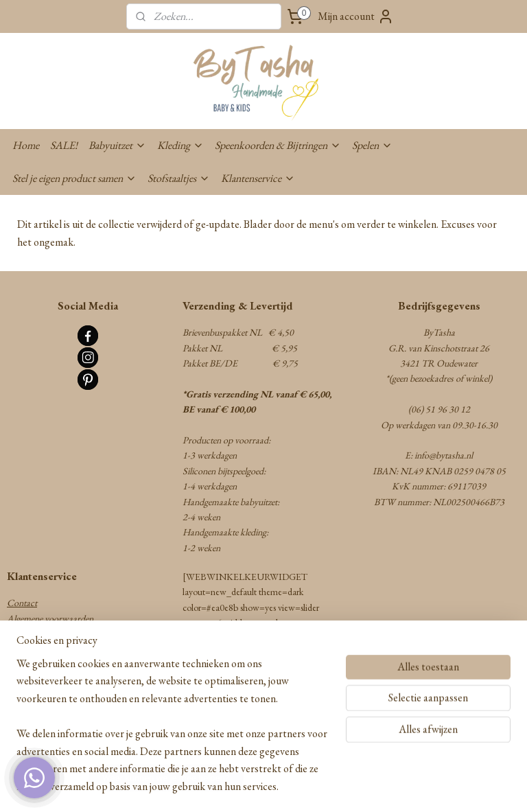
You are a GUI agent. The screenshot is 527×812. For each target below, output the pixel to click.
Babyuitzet (117, 145)
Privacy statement (39, 695)
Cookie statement (39, 710)
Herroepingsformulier (47, 680)
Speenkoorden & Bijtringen (278, 145)
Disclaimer (27, 726)
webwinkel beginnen (273, 787)
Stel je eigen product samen (74, 178)
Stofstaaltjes (179, 178)
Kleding (180, 145)
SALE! (64, 145)
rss (235, 787)
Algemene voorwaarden (50, 618)
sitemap (215, 787)
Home (26, 145)
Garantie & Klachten (46, 664)
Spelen (372, 145)
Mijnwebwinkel (367, 787)
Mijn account (356, 16)
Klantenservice (258, 178)
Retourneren (30, 649)
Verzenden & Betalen (44, 634)
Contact (22, 603)
